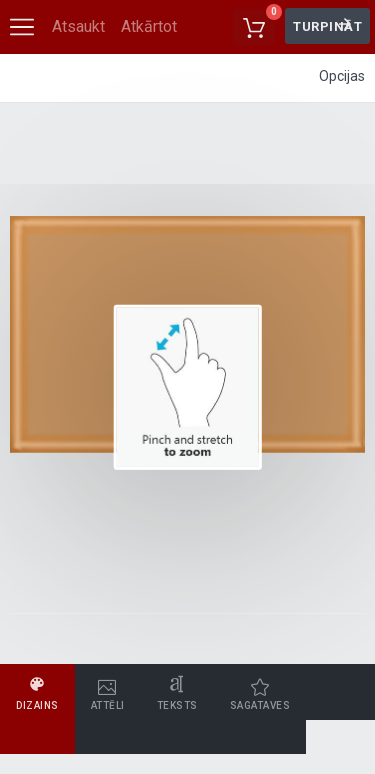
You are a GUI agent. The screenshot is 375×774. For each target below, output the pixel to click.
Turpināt (327, 26)
